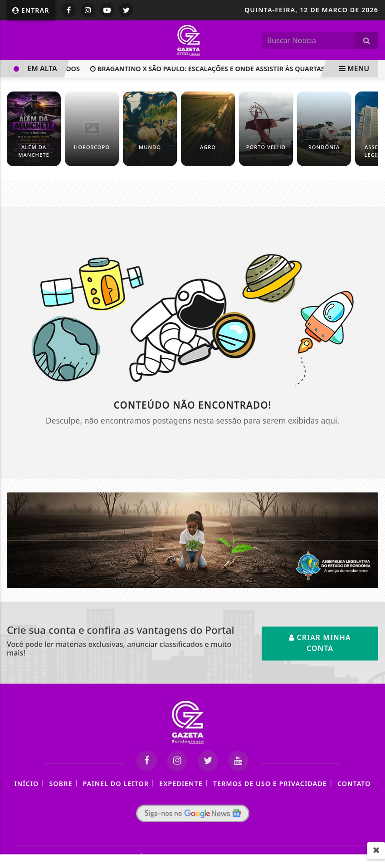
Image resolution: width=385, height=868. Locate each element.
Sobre (61, 784)
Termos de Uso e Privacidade (270, 784)
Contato (354, 784)
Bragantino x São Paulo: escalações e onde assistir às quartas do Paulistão (234, 69)
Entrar (31, 10)
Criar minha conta (320, 643)
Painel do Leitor (116, 784)
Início (26, 784)
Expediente (181, 784)
